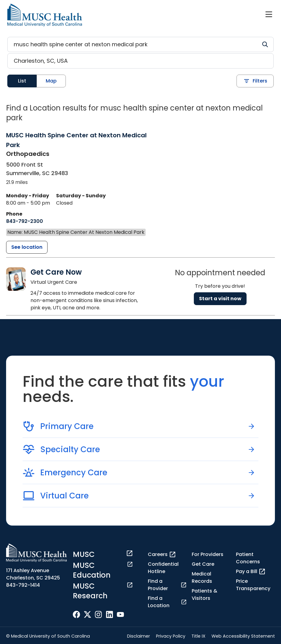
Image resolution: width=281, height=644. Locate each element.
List (22, 81)
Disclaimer (139, 636)
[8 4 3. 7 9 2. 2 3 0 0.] (25, 221)
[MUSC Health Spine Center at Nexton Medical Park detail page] (27, 247)
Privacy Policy (171, 636)
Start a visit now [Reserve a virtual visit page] (220, 299)
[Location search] (140, 61)
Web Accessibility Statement (243, 636)
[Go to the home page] (45, 15)
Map (51, 81)
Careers (162, 554)
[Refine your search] (140, 44)
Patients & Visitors (205, 595)
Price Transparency (253, 585)
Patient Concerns (248, 558)
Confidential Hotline (163, 568)
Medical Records (202, 577)
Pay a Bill (251, 572)
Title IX (198, 636)
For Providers (208, 554)
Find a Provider (167, 585)
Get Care (203, 564)
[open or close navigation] (269, 14)
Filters (255, 81)
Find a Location (167, 602)
